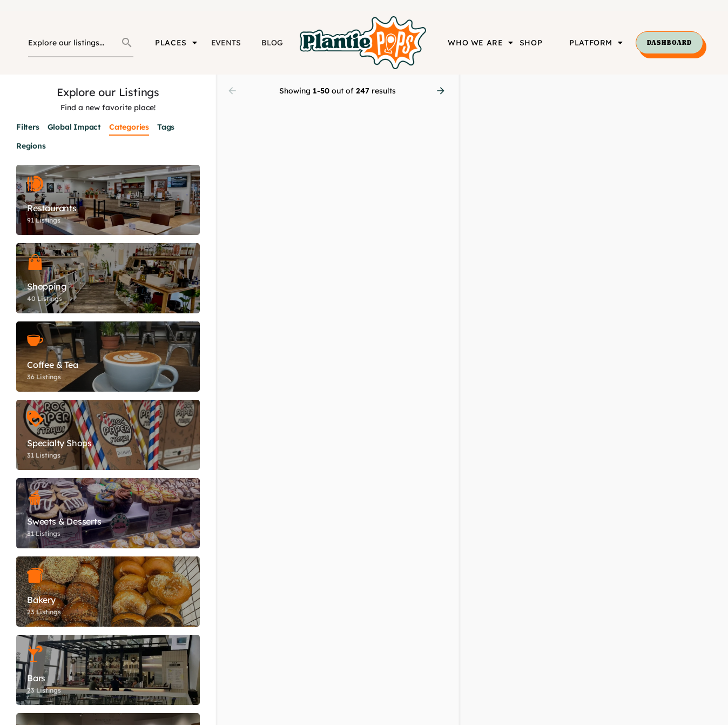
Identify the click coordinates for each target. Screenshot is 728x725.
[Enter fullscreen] (715, 125)
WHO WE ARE (481, 43)
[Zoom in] (715, 88)
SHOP (531, 43)
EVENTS (226, 43)
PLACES (176, 43)
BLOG (272, 43)
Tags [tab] (166, 127)
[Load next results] (442, 91)
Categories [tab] (129, 127)
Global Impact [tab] (74, 127)
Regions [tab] (31, 146)
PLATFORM (596, 43)
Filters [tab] (28, 127)
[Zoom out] (715, 103)
